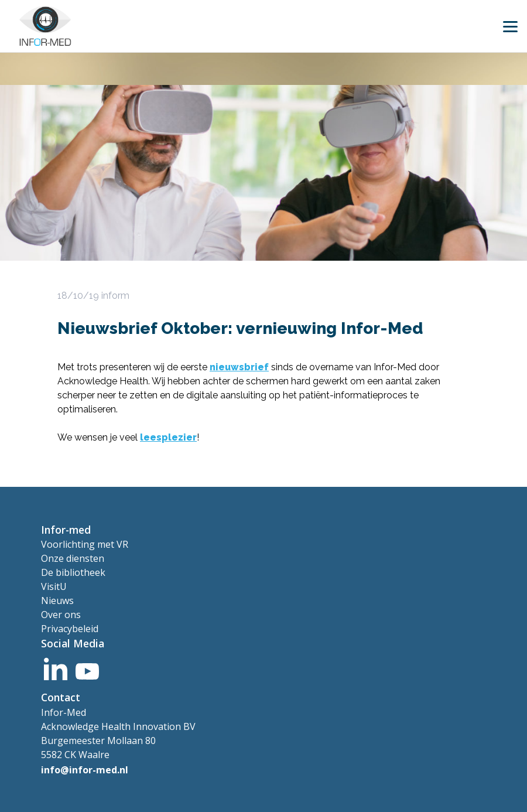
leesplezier (168, 437)
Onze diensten (73, 558)
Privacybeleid (70, 629)
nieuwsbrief (239, 367)
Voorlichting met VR (85, 544)
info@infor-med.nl (85, 770)
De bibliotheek (73, 572)
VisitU (54, 586)
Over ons (61, 615)
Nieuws (57, 601)
